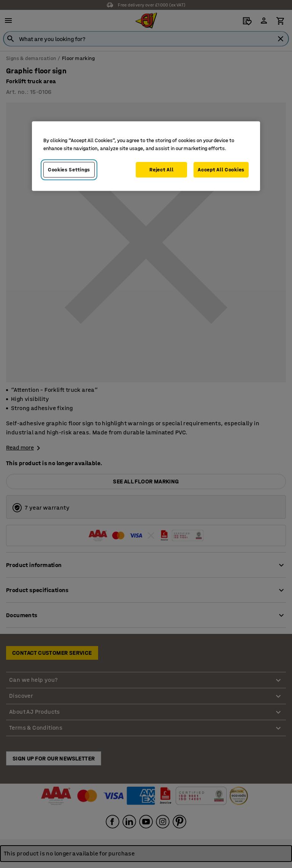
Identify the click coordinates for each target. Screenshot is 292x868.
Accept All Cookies (221, 170)
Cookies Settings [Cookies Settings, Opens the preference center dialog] (69, 170)
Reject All (161, 170)
